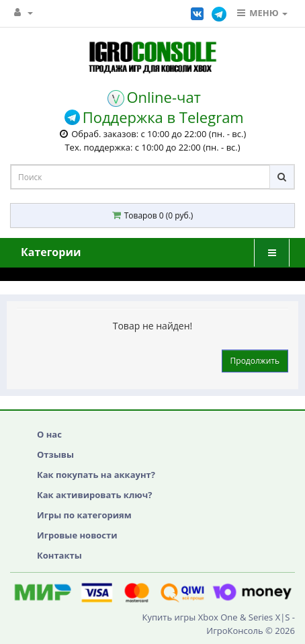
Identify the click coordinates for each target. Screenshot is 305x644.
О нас (49, 434)
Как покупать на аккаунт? (96, 475)
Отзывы (55, 454)
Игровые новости (77, 535)
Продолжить (255, 361)
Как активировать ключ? (94, 495)
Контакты (59, 555)
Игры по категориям (84, 515)
